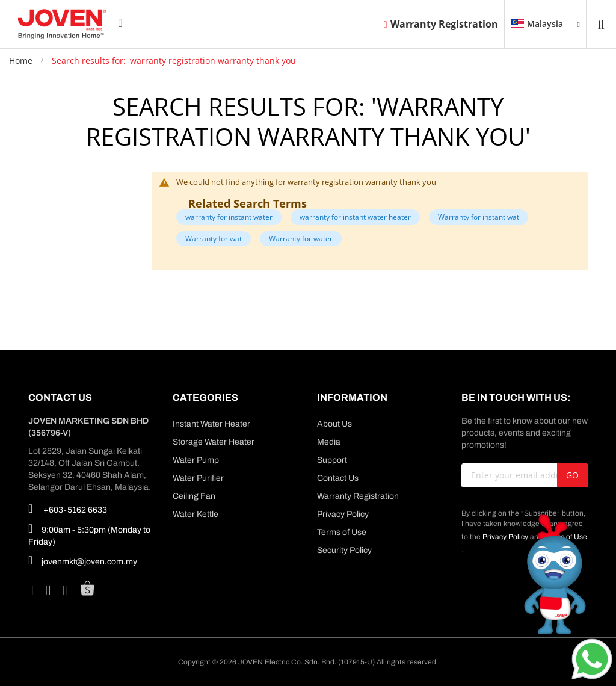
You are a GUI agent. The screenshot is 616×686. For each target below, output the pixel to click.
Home (22, 60)
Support (332, 460)
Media (329, 442)
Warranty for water (301, 239)
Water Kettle (196, 514)
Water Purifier (198, 478)
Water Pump (196, 460)
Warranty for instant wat (479, 217)
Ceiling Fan (194, 496)
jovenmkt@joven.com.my (83, 560)
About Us (334, 424)
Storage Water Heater (214, 442)
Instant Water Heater (211, 424)
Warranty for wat (214, 239)
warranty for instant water (229, 217)
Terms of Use (342, 532)
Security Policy (344, 550)
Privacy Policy (343, 514)
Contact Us (338, 478)
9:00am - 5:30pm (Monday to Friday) (89, 534)
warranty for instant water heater (355, 217)
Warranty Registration (441, 24)
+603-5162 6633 (68, 508)
